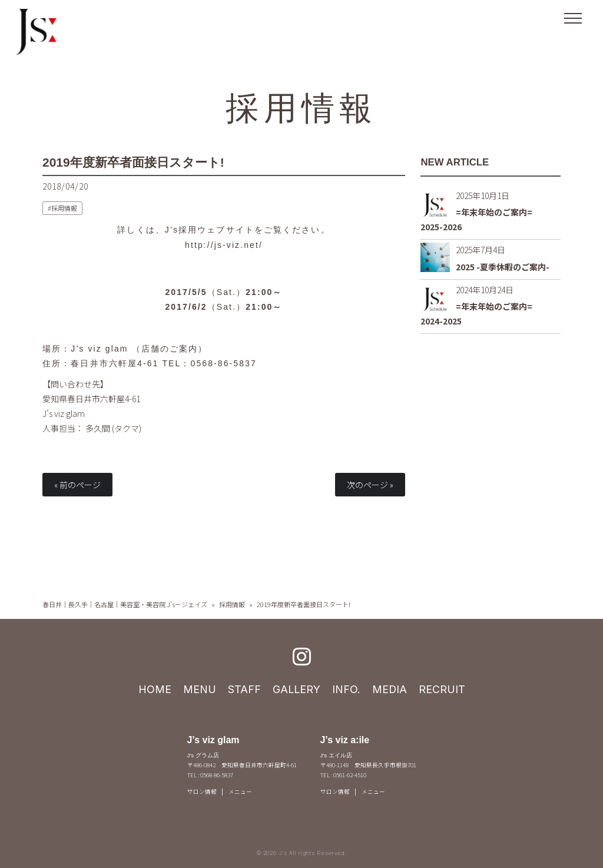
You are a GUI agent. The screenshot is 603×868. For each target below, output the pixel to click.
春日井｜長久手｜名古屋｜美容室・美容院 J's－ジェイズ (125, 604)
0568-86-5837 (224, 363)
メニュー (240, 791)
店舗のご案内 (170, 349)
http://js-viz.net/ (224, 245)
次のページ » (370, 485)
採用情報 (302, 107)
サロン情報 (202, 791)
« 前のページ (77, 485)
